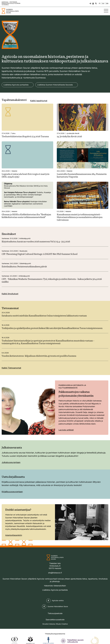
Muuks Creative (62, 624)
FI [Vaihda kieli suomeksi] (100, 3)
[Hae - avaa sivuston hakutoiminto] (96, 3)
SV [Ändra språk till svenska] (103, 3)
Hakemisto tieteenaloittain (55, 586)
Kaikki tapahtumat (39, 101)
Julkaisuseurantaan (11, 462)
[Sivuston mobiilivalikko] (106, 11)
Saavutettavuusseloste (55, 620)
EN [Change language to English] (107, 3)
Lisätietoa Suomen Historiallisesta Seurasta (56, 85)
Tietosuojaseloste (55, 613)
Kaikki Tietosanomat (11, 368)
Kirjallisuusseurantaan (12, 492)
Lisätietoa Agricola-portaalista (16, 85)
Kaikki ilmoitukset (10, 294)
